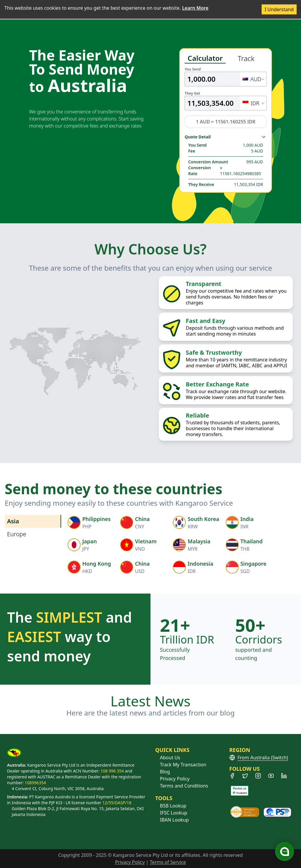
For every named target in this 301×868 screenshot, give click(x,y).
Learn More (195, 8)
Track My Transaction (183, 765)
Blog (165, 772)
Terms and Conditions (184, 786)
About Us (170, 758)
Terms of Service (168, 862)
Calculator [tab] (205, 58)
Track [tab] (246, 58)
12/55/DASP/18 (117, 803)
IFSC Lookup (174, 813)
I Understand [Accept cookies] (279, 9)
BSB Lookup (173, 806)
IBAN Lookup (174, 820)
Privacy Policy (175, 779)
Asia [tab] (13, 521)
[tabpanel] (226, 127)
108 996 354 (112, 771)
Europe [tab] (17, 534)
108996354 (35, 783)
